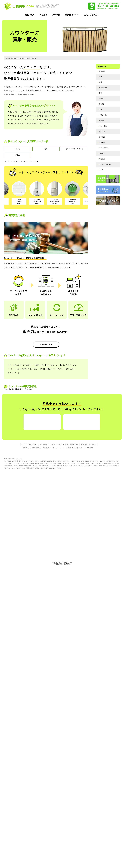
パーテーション (14, 496)
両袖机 (43, 496)
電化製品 (102, 71)
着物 (101, 93)
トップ (23, 624)
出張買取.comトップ (11, 58)
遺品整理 (102, 159)
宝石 (101, 110)
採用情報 (36, 628)
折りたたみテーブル (68, 492)
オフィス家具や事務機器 (24, 58)
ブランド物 (103, 115)
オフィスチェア (14, 492)
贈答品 (101, 120)
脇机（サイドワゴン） (56, 496)
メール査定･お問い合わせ (72, 628)
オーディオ (103, 88)
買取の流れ (30, 15)
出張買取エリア (72, 15)
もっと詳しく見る (46, 383)
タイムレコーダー (15, 500)
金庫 (72, 496)
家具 (101, 77)
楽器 (101, 82)
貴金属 (101, 104)
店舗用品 (102, 142)
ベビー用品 (103, 126)
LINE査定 (89, 628)
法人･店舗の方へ (72, 624)
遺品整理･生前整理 (88, 624)
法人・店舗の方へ (92, 15)
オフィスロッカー (53, 492)
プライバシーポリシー (51, 628)
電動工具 (102, 131)
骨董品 (101, 99)
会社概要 (26, 628)
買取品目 (43, 15)
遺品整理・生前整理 (63, 744)
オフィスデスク (27, 492)
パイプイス (25, 496)
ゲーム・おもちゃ (105, 164)
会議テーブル (39, 492)
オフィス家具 (104, 148)
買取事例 (56, 15)
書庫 (67, 496)
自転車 (101, 170)
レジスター (35, 496)
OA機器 (102, 153)
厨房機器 (102, 137)
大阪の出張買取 (63, 742)
